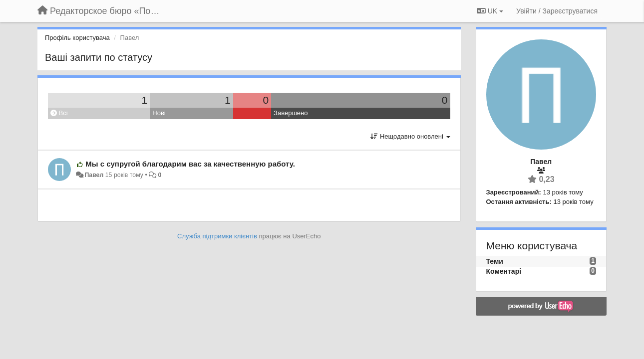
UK (490, 11)
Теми (495, 261)
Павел (94, 175)
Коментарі (504, 271)
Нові (159, 113)
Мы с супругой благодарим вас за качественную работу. (190, 164)
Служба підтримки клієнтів (217, 236)
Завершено (291, 113)
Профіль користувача (77, 38)
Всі (59, 113)
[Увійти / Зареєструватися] (557, 11)
